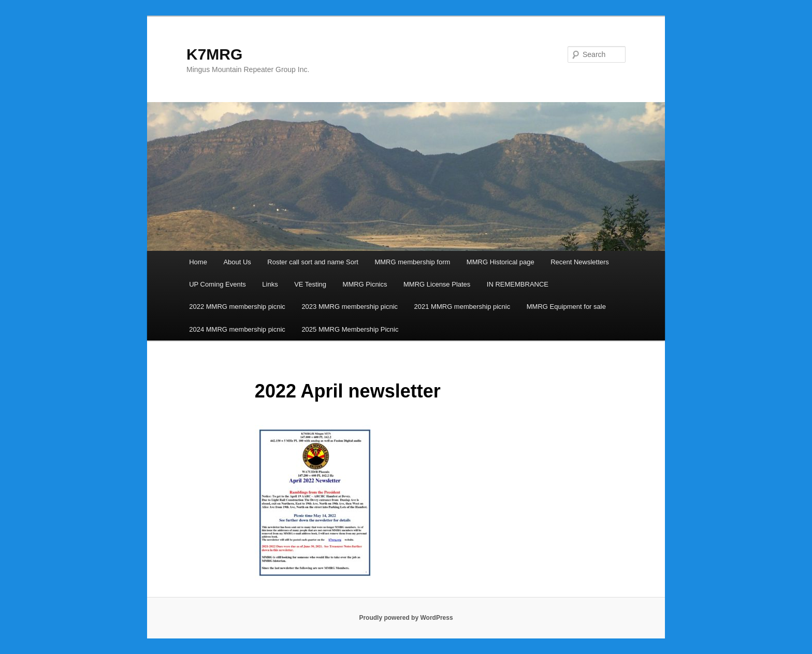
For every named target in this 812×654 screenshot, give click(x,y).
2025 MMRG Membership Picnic (350, 329)
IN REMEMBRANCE (518, 284)
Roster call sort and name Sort (313, 262)
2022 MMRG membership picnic (237, 307)
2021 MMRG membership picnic (462, 307)
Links (270, 284)
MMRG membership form (412, 262)
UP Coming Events (218, 284)
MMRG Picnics (365, 284)
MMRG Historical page (501, 262)
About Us (237, 262)
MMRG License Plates (437, 284)
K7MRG (214, 54)
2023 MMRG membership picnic (350, 307)
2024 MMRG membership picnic (237, 329)
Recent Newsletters (580, 262)
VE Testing (310, 284)
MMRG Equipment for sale (566, 307)
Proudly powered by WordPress (406, 618)
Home (198, 262)
